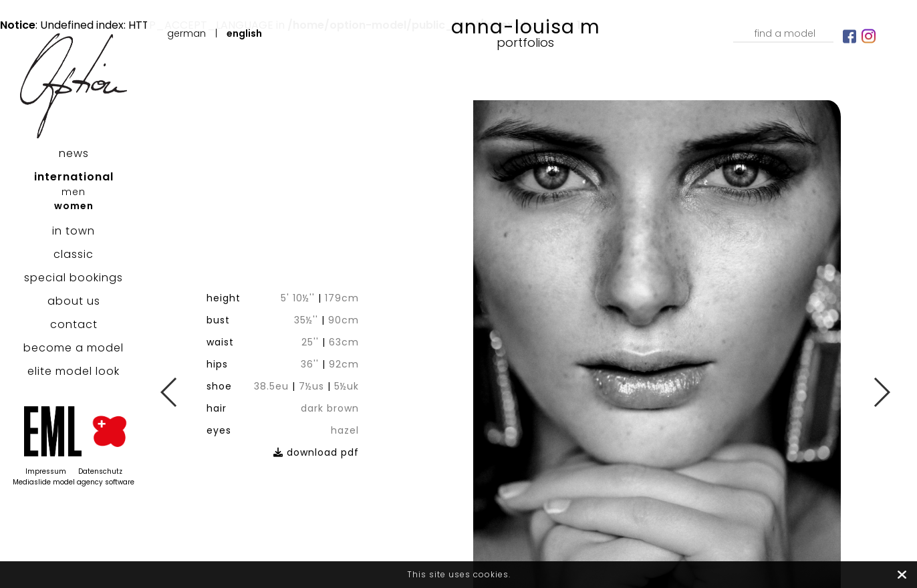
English (244, 33)
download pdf (342, 414)
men (74, 192)
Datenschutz (100, 471)
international (74, 177)
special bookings (74, 278)
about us (74, 301)
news (74, 153)
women (74, 206)
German (186, 33)
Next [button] (881, 392)
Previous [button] (169, 392)
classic (74, 254)
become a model (74, 348)
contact (74, 324)
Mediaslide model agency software (74, 482)
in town (74, 231)
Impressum (46, 471)
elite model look (74, 371)
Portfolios (525, 42)
